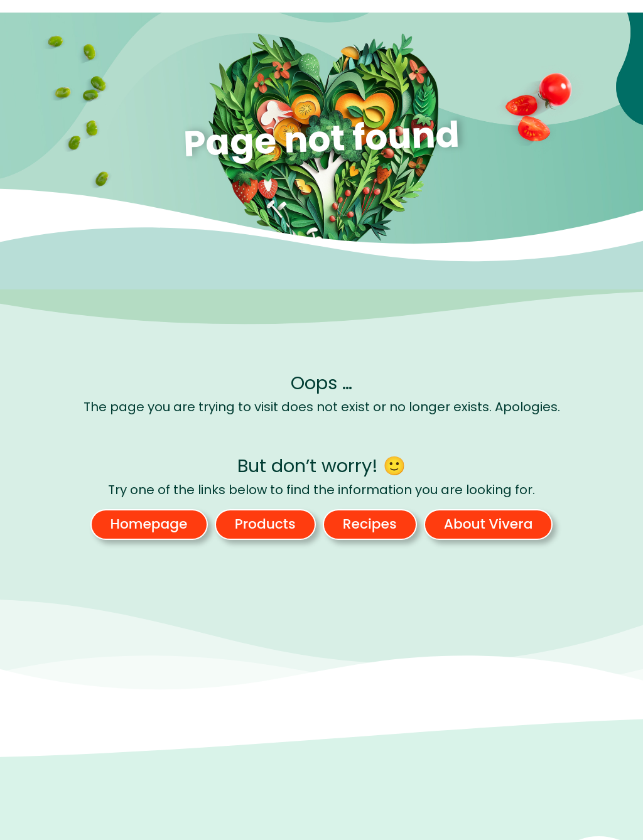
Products (265, 524)
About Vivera (489, 524)
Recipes (370, 524)
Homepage (149, 524)
